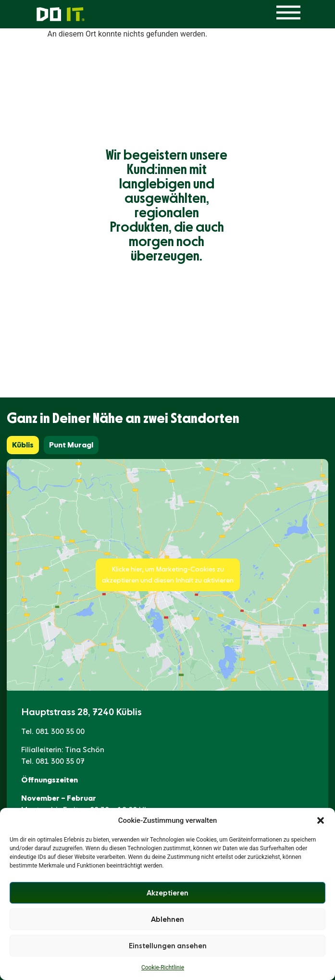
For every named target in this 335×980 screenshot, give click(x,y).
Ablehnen (167, 919)
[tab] (23, 445)
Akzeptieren (167, 893)
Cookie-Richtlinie (163, 968)
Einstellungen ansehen (168, 946)
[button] (321, 820)
